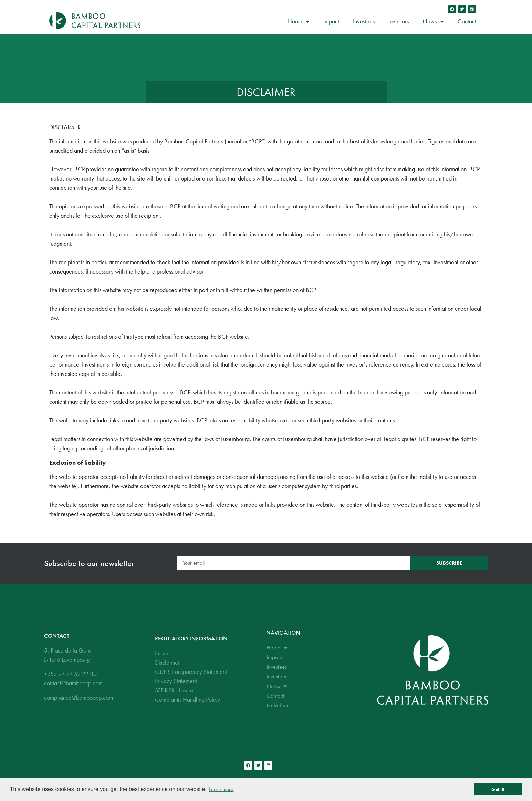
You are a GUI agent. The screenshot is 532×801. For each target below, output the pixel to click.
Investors (399, 21)
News (433, 21)
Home (299, 21)
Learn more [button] (221, 789)
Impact (331, 21)
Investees (364, 21)
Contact (467, 21)
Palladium (278, 705)
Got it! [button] (498, 789)
